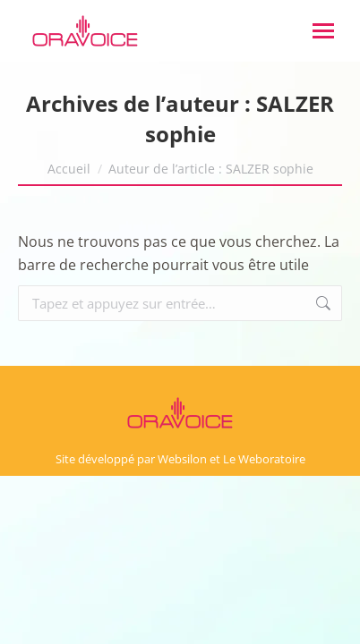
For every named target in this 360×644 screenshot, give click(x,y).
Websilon (182, 459)
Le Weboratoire (264, 459)
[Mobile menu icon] (323, 31)
